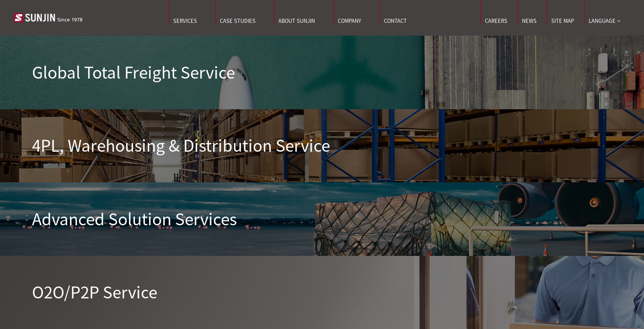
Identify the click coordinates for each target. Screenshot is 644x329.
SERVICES (185, 21)
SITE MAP (563, 21)
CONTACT (395, 21)
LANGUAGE (604, 21)
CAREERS (496, 21)
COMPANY (349, 21)
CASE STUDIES (238, 21)
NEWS (529, 21)
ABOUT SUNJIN (297, 21)
